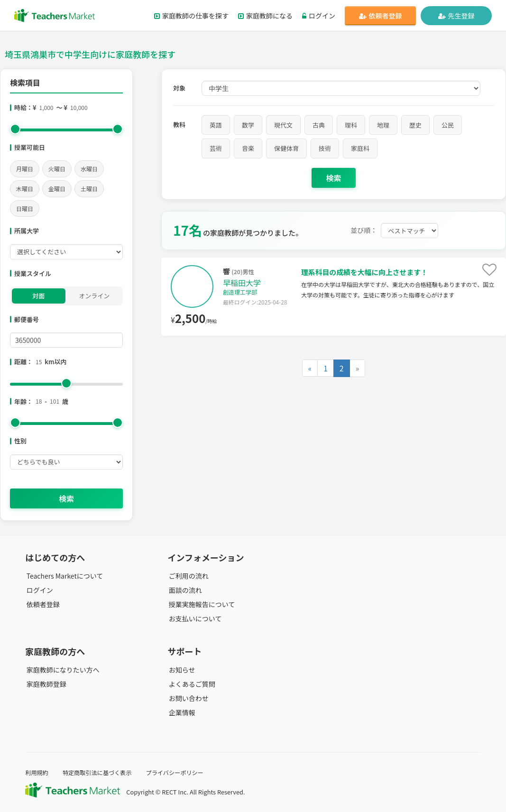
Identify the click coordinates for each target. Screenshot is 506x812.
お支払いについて (194, 618)
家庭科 (360, 148)
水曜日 (89, 169)
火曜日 (57, 169)
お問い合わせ (187, 698)
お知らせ (181, 670)
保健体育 (286, 148)
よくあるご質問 (191, 684)
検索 (66, 498)
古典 (319, 125)
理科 (351, 125)
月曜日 (25, 169)
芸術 (216, 148)
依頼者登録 (381, 16)
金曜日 (57, 189)
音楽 (248, 148)
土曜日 (89, 189)
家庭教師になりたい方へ (62, 670)
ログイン (319, 16)
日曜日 (25, 208)
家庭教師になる (265, 16)
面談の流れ (184, 590)
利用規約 (37, 772)
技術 (325, 148)
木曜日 (25, 189)
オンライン (94, 296)
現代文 (283, 125)
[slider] (15, 129)
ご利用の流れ (187, 576)
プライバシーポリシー (181, 772)
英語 (216, 125)
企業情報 (181, 712)
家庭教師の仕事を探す (191, 16)
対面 (38, 296)
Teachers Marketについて (64, 576)
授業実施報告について (201, 604)
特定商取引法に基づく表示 (101, 772)
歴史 (415, 125)
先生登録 (456, 16)
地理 (383, 125)
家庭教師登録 (45, 684)
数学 (248, 125)
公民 (448, 125)
